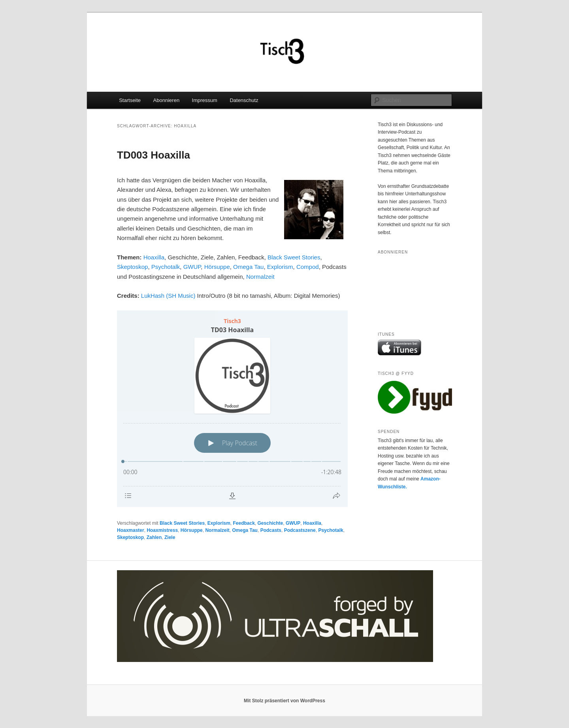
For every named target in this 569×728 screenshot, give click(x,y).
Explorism (280, 267)
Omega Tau (248, 267)
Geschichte (270, 523)
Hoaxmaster (131, 530)
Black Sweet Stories (294, 257)
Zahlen (154, 537)
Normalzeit (260, 277)
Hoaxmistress (162, 530)
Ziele (170, 537)
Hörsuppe (217, 267)
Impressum (205, 100)
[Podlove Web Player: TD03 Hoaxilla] (232, 409)
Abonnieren (167, 100)
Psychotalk (166, 267)
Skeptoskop (132, 267)
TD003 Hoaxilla (154, 155)
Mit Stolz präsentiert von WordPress (284, 701)
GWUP (192, 267)
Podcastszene (300, 530)
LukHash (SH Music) (168, 296)
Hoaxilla (154, 257)
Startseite (130, 100)
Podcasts (271, 530)
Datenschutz (244, 100)
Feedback (244, 523)
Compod (308, 267)
